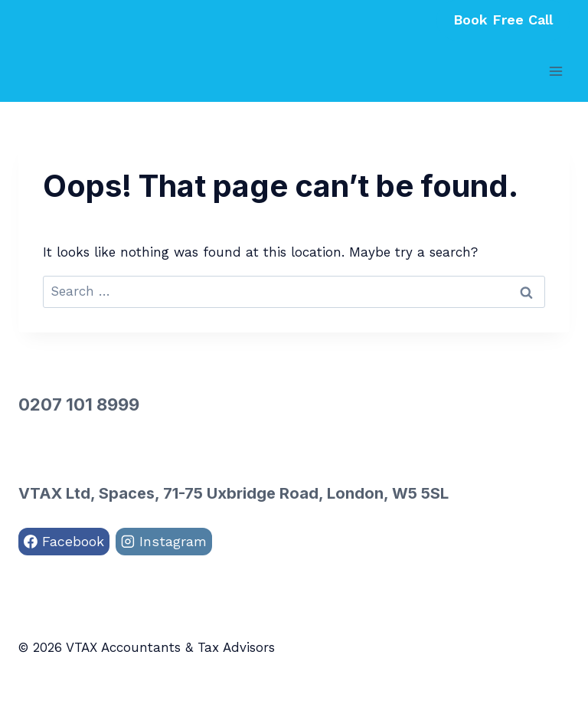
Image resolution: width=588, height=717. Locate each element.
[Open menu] (555, 71)
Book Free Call (503, 20)
